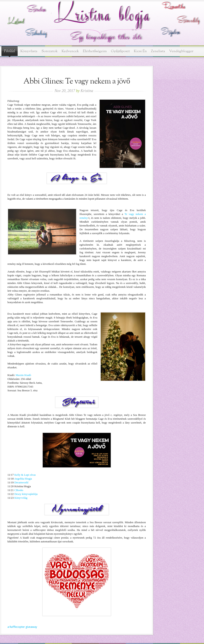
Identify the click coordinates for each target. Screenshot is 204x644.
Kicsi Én (140, 51)
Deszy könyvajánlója (26, 494)
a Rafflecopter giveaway (22, 627)
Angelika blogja (23, 479)
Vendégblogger (181, 51)
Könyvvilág (21, 498)
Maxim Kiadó (23, 375)
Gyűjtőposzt (120, 51)
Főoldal (10, 51)
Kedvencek (70, 51)
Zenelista (158, 51)
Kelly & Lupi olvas (25, 475)
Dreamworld (21, 482)
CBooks (19, 490)
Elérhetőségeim (95, 51)
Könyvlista (29, 51)
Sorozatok (50, 51)
